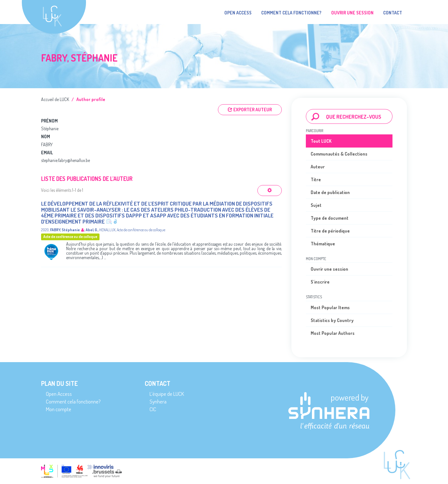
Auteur (318, 167)
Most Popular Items (330, 307)
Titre (316, 179)
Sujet (316, 205)
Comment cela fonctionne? (291, 13)
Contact (393, 13)
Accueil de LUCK (55, 99)
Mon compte (59, 409)
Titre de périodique (330, 231)
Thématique (323, 244)
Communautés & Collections (339, 154)
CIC (153, 409)
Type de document (330, 218)
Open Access (238, 13)
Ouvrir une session (329, 269)
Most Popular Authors (333, 333)
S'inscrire (320, 282)
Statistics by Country (332, 320)
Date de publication (330, 192)
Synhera (158, 401)
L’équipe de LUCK (167, 394)
